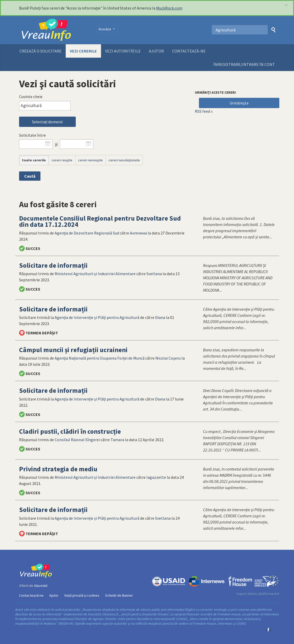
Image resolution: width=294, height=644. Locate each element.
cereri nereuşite (90, 160)
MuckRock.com (169, 8)
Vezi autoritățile (123, 51)
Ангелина (138, 233)
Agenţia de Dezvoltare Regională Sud (87, 233)
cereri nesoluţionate (124, 160)
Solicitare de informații (53, 265)
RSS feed (202, 111)
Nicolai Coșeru (168, 358)
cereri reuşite (62, 160)
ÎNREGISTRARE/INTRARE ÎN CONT (244, 64)
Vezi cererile (83, 51)
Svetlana (154, 274)
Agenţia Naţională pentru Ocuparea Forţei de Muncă (100, 358)
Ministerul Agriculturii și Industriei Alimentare (95, 274)
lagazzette (156, 477)
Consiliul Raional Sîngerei (77, 440)
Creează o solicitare (40, 51)
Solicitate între (32, 135)
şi (56, 144)
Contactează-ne (189, 51)
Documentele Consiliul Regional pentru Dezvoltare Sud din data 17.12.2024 (100, 221)
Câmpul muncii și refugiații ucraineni (73, 350)
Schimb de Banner (119, 595)
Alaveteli (41, 586)
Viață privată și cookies (82, 595)
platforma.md (269, 594)
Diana (160, 317)
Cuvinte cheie (31, 97)
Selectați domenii (47, 122)
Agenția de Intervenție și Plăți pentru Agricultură (97, 317)
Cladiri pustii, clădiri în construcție (70, 431)
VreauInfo (54, 30)
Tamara (117, 440)
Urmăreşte (239, 103)
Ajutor (156, 51)
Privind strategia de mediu (58, 469)
